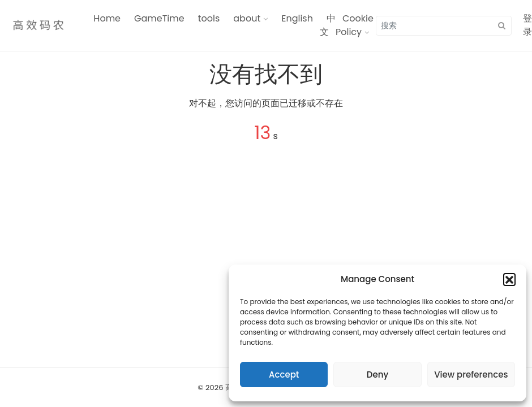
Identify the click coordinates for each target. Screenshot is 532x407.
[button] (509, 279)
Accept (284, 374)
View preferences (471, 374)
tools (209, 18)
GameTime (159, 18)
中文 (328, 25)
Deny (377, 374)
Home (107, 18)
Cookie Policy (355, 25)
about (247, 18)
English (297, 18)
